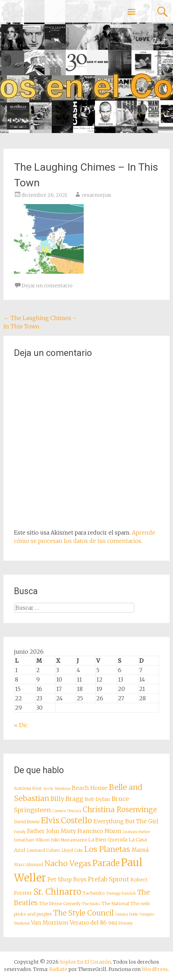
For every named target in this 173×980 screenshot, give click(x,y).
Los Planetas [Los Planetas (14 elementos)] (107, 849)
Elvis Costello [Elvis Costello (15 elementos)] (66, 820)
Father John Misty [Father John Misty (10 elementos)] (52, 831)
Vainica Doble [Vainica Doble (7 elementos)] (127, 914)
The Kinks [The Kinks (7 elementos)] (91, 904)
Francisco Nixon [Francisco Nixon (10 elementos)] (99, 831)
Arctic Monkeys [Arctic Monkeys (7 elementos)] (57, 789)
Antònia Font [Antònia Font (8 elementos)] (28, 788)
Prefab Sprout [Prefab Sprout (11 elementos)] (108, 879)
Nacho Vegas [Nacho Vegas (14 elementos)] (68, 864)
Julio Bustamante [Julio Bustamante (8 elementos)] (69, 840)
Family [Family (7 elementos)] (20, 832)
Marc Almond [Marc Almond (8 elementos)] (28, 865)
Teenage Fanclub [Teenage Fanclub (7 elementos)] (121, 893)
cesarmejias (96, 195)
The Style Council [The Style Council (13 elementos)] (84, 913)
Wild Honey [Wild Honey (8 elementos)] (120, 923)
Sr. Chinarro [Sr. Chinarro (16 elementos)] (57, 892)
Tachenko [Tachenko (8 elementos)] (94, 893)
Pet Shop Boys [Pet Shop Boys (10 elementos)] (67, 879)
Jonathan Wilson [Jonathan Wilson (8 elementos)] (32, 840)
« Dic (21, 725)
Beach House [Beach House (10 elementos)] (90, 788)
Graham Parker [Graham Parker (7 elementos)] (137, 832)
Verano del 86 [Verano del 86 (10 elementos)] (88, 923)
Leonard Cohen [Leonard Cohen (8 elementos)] (43, 850)
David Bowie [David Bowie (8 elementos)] (27, 822)
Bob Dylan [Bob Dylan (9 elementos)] (97, 799)
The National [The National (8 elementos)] (115, 904)
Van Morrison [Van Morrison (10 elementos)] (50, 923)
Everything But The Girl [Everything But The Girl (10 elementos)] (126, 821)
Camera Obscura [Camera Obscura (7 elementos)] (67, 811)
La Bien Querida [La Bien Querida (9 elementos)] (108, 840)
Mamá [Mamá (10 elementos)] (140, 850)
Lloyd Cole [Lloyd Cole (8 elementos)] (72, 850)
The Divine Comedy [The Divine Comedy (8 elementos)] (60, 904)
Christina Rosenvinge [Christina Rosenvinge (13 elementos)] (120, 810)
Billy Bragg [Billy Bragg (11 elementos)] (67, 799)
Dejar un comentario (47, 286)
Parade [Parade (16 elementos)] (106, 863)
